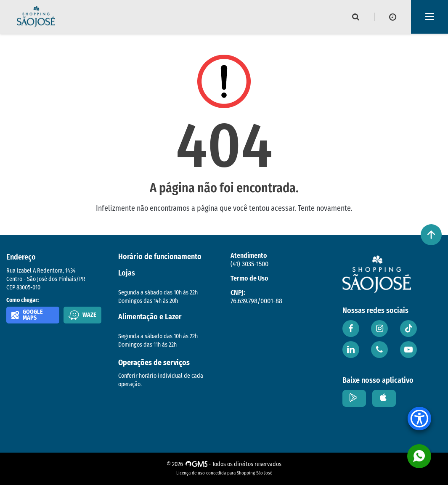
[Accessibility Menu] (419, 419)
